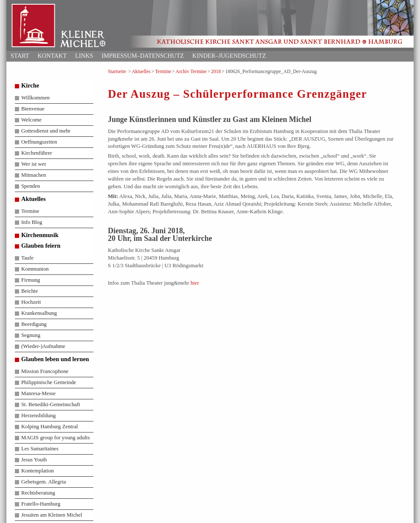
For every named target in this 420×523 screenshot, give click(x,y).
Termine (163, 71)
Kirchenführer (37, 153)
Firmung (31, 280)
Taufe (27, 258)
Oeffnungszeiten (39, 142)
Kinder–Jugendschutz (229, 56)
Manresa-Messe (38, 393)
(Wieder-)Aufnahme (43, 346)
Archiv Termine (191, 71)
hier (195, 283)
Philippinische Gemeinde (49, 382)
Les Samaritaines (40, 449)
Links (84, 56)
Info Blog (32, 222)
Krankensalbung (39, 313)
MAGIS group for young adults (55, 438)
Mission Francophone (45, 371)
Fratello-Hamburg (41, 504)
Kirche (30, 85)
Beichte (30, 291)
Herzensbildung (38, 416)
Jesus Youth (34, 460)
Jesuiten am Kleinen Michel (52, 515)
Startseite (117, 71)
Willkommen (35, 98)
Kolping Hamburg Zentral (49, 427)
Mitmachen (34, 175)
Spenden (31, 186)
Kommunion (35, 269)
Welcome (31, 120)
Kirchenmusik (40, 235)
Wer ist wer (34, 164)
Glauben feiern (41, 246)
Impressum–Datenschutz (143, 56)
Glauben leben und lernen (55, 359)
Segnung (31, 335)
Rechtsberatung (38, 493)
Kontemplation (38, 471)
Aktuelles (141, 71)
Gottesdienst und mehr (46, 131)
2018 (216, 71)
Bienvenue (33, 109)
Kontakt (52, 56)
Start (20, 56)
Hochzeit (31, 302)
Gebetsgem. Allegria (44, 482)
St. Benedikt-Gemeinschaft (51, 404)
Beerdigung (34, 324)
